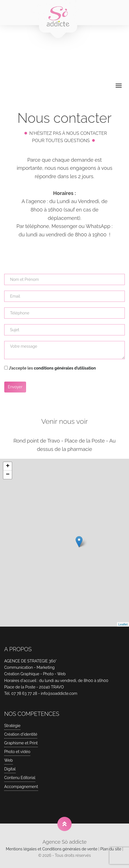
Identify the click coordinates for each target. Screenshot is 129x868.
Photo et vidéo (17, 752)
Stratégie (12, 726)
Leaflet (123, 624)
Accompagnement (21, 787)
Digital (10, 769)
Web (9, 760)
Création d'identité (21, 734)
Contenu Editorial (20, 778)
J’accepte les (52, 368)
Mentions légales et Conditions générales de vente (52, 849)
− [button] (8, 475)
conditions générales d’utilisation (65, 368)
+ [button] (8, 466)
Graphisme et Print (21, 743)
